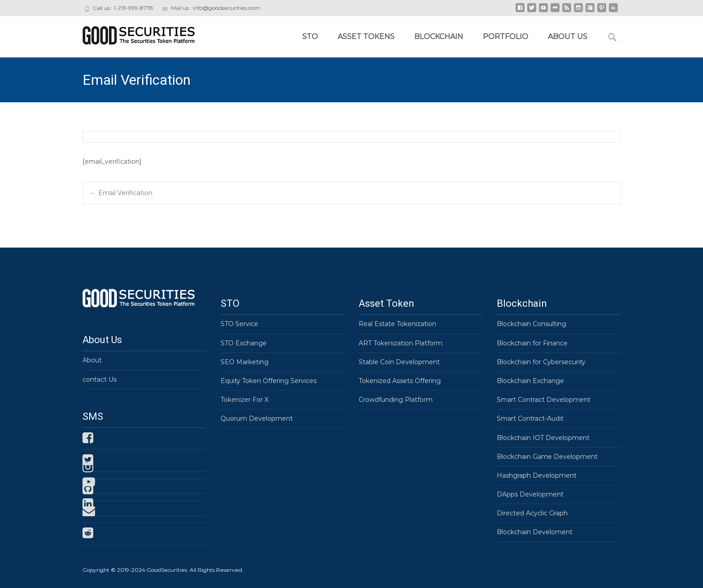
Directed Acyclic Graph (532, 513)
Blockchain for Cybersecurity (541, 362)
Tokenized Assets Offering (400, 381)
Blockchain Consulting (532, 324)
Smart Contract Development (544, 400)
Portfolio (506, 37)
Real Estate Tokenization (397, 324)
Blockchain (439, 37)
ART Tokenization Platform (401, 343)
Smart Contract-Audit (530, 418)
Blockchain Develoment (535, 532)
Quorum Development (257, 418)
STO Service (239, 324)
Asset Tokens (366, 37)
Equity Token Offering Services (269, 381)
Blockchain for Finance (532, 343)
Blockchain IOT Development (543, 438)
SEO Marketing (245, 362)
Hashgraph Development (537, 475)
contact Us (100, 379)
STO (310, 37)
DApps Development (530, 494)
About (92, 360)
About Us (568, 37)
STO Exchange (244, 343)
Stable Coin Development (399, 362)
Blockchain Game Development (547, 457)
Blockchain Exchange (530, 381)
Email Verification (121, 193)
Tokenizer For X (245, 400)
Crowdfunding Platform (396, 400)
